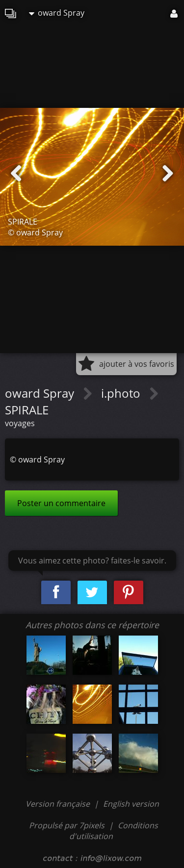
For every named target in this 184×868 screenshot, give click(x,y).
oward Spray (57, 13)
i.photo (122, 393)
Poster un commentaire (61, 503)
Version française (59, 804)
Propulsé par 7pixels (67, 825)
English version (131, 804)
